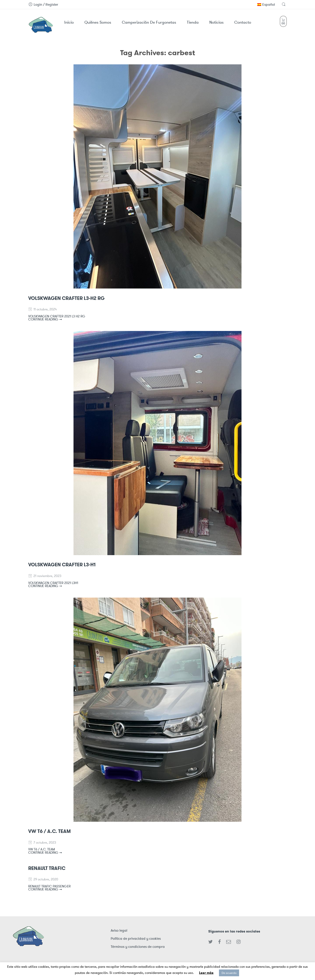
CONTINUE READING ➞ (45, 319)
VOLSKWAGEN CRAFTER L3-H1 (62, 565)
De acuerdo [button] (229, 973)
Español (266, 4)
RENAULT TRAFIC (47, 868)
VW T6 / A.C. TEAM (49, 831)
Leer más (206, 973)
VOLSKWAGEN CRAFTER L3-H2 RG (66, 298)
